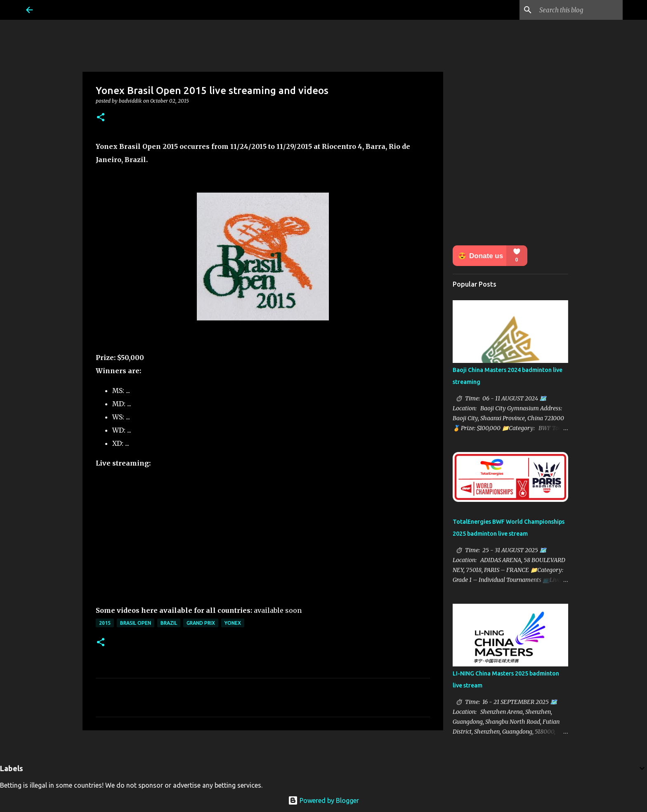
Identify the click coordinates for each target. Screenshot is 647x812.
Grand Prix (201, 623)
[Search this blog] (579, 10)
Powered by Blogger (323, 800)
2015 (105, 623)
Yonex (233, 623)
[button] (101, 118)
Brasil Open (136, 623)
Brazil (169, 623)
